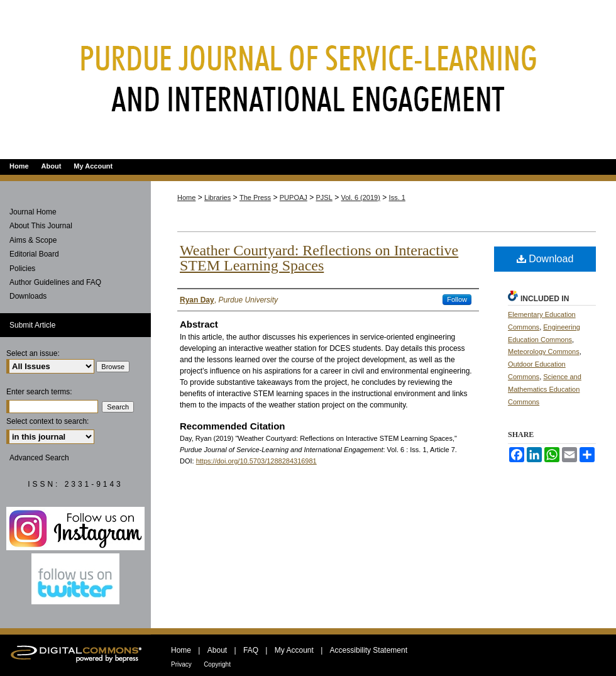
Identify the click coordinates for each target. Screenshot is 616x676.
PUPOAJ (294, 197)
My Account (294, 650)
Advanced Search (39, 458)
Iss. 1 (397, 197)
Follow (457, 299)
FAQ (251, 650)
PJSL (324, 197)
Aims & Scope (33, 240)
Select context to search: (47, 421)
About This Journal (41, 226)
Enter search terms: (39, 392)
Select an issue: (33, 353)
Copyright (217, 664)
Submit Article (32, 325)
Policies (22, 269)
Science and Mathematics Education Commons (545, 389)
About (217, 650)
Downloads (28, 296)
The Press (255, 197)
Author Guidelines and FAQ (55, 282)
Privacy (181, 664)
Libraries (217, 197)
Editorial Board (34, 254)
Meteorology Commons (544, 352)
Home (186, 197)
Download (545, 259)
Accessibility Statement (369, 650)
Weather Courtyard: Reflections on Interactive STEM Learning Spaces (319, 258)
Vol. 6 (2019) (361, 197)
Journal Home (33, 212)
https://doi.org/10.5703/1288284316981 (256, 461)
